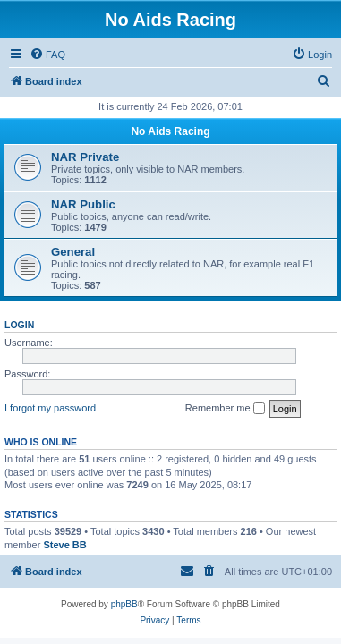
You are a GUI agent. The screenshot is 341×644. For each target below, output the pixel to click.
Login (19, 325)
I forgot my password (50, 408)
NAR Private (85, 157)
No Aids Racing (170, 131)
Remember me (225, 409)
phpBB (124, 604)
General (73, 252)
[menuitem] (47, 55)
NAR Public (83, 204)
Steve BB (64, 545)
